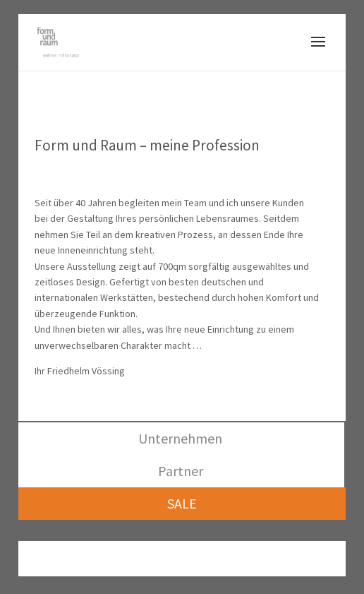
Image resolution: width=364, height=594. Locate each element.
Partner (181, 471)
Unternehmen (180, 438)
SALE (182, 503)
